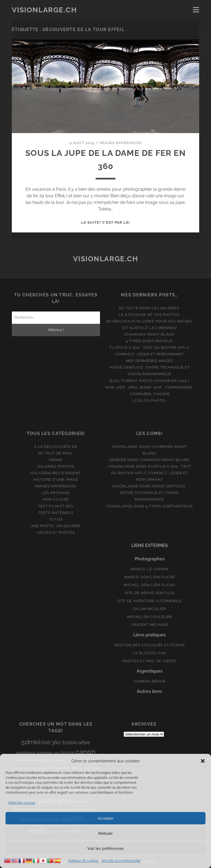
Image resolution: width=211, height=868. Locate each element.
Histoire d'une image (56, 480)
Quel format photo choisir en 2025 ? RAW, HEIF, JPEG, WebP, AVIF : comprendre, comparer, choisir (150, 387)
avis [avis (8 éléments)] (57, 753)
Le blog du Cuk (150, 653)
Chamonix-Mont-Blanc (150, 334)
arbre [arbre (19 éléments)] (84, 742)
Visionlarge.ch (44, 10)
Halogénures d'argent (56, 473)
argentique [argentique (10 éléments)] (26, 753)
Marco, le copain (150, 569)
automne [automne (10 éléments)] (45, 753)
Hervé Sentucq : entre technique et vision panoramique (154, 493)
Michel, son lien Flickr (149, 585)
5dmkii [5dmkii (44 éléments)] (31, 742)
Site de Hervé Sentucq (150, 593)
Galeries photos (56, 466)
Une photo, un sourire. (56, 526)
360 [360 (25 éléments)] (56, 742)
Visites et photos (56, 533)
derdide (118, 460)
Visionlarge (125, 447)
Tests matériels (56, 513)
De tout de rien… (56, 453)
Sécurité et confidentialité (121, 861)
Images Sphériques (120, 143)
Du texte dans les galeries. (149, 308)
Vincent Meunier (150, 625)
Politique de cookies (83, 861)
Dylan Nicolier (150, 609)
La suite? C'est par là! (106, 222)
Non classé (56, 499)
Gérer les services (22, 803)
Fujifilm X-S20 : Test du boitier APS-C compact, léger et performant (151, 473)
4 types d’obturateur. (150, 341)
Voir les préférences (106, 848)
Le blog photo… (150, 401)
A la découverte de (56, 447)
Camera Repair (150, 681)
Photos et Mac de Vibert (150, 661)
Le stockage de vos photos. (149, 315)
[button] (203, 761)
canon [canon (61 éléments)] (86, 752)
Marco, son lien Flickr (150, 577)
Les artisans (56, 493)
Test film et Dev (56, 506)
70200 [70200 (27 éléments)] (69, 742)
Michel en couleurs (150, 617)
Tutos (56, 519)
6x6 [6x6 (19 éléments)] (46, 742)
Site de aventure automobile (149, 601)
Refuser (106, 833)
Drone (56, 460)
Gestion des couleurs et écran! (149, 645)
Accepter (105, 818)
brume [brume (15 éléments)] (68, 753)
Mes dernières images (150, 361)
